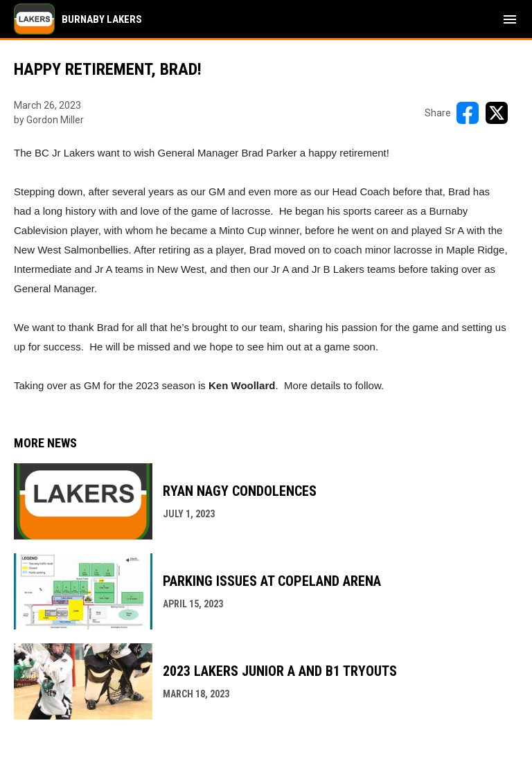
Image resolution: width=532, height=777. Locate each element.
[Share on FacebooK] (468, 113)
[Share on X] (497, 113)
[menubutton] (510, 19)
